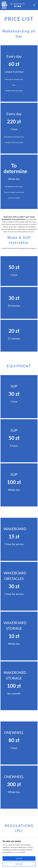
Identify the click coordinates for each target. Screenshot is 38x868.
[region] (19, 853)
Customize (19, 864)
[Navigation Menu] (34, 5)
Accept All (19, 858)
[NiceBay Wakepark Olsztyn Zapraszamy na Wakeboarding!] (5, 5)
